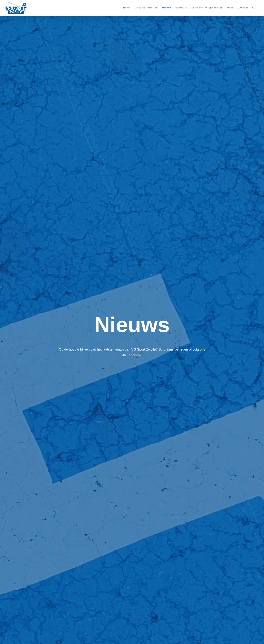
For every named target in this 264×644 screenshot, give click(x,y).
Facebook (134, 355)
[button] (254, 8)
